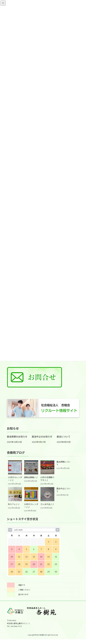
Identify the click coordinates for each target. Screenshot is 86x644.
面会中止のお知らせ (42, 437)
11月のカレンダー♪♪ (15, 479)
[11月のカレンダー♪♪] (15, 468)
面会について (64, 437)
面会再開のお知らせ (17, 437)
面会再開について (63, 463)
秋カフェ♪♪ (14, 504)
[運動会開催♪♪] (31, 468)
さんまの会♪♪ (47, 504)
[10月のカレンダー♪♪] (31, 494)
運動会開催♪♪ (31, 477)
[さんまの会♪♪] (47, 494)
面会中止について (63, 490)
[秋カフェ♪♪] (15, 494)
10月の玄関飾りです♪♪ (47, 479)
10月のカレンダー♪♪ (31, 506)
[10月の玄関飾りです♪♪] (47, 468)
